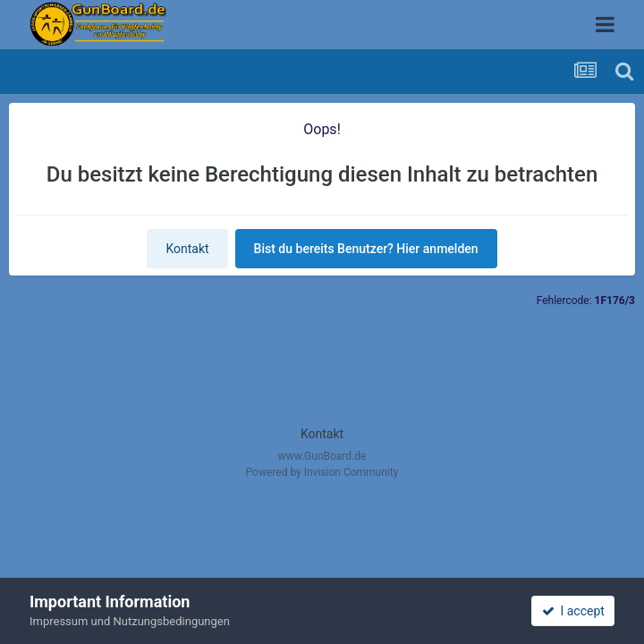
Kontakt (187, 249)
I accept (573, 611)
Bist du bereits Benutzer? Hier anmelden (366, 249)
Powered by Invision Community (322, 472)
